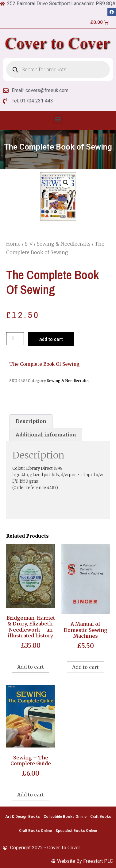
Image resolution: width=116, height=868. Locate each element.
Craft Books (101, 817)
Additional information (46, 435)
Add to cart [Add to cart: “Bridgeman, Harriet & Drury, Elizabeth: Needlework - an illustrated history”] (31, 667)
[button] (58, 119)
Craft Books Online (35, 831)
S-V (29, 244)
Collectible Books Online (65, 817)
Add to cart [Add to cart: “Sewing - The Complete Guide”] (31, 795)
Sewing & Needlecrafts (64, 244)
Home (13, 244)
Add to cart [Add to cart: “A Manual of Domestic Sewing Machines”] (85, 667)
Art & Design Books (23, 817)
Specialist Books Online (76, 831)
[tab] (31, 421)
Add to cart (51, 339)
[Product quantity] (15, 339)
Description (31, 421)
